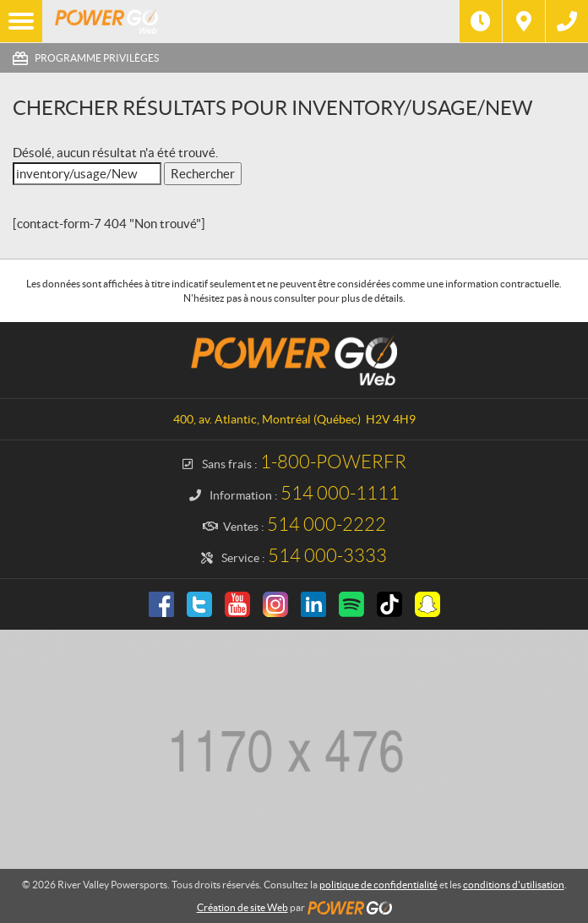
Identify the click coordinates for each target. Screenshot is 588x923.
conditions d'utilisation (514, 885)
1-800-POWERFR (333, 462)
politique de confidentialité (378, 885)
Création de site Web (242, 907)
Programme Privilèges (97, 58)
